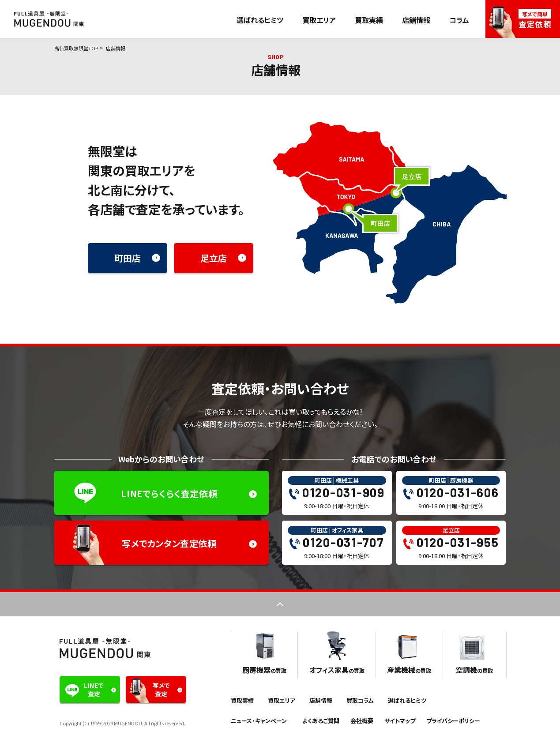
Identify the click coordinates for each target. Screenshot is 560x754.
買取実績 (369, 20)
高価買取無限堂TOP (76, 48)
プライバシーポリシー (453, 721)
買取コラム (360, 700)
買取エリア (319, 20)
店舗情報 (416, 20)
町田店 (128, 258)
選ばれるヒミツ (260, 20)
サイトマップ (400, 721)
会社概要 (362, 721)
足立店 (214, 258)
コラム (459, 20)
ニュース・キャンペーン (259, 721)
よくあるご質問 (321, 721)
